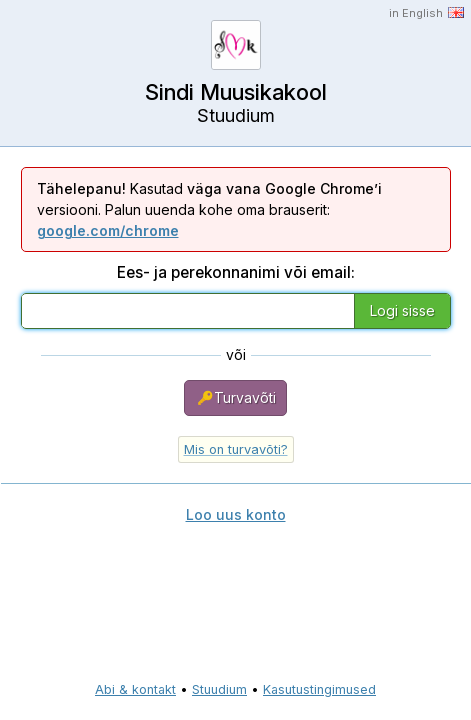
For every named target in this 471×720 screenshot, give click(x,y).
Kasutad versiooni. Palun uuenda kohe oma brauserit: (209, 209)
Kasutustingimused (319, 689)
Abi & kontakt (135, 689)
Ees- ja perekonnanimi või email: (236, 272)
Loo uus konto (236, 514)
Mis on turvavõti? (236, 449)
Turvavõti (235, 398)
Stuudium (219, 689)
